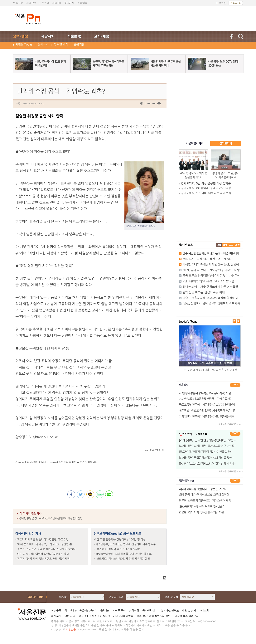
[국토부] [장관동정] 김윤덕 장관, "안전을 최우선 (206, 452)
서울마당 (104, 610)
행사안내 (83, 616)
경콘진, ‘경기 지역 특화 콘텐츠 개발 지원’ (202, 512)
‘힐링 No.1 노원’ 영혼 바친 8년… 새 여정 (208, 259)
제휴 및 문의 (189, 610)
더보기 (235, 385)
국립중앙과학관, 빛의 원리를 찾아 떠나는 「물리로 (124, 554)
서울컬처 (82, 3)
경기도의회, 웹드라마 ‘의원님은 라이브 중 (206, 193)
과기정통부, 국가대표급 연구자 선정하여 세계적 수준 (126, 544)
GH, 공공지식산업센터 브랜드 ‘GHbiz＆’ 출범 (43, 554)
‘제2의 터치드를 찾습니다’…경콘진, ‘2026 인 (43, 539)
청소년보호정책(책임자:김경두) (154, 616)
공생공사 (69, 3)
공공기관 (79, 44)
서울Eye (31, 3)
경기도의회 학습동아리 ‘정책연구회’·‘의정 (206, 188)
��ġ (225, 245)
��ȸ (237, 245)
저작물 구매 (119, 610)
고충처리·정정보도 (168, 610)
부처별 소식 (61, 44)
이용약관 (105, 616)
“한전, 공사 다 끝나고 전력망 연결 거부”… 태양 (211, 270)
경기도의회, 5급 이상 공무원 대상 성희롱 (206, 183)
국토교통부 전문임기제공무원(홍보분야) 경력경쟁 (207, 405)
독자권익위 (149, 610)
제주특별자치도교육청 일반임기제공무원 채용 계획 (208, 411)
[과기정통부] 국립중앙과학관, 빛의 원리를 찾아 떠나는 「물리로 (214, 458)
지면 (78, 610)
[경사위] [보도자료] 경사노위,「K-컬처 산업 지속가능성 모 (211, 464)
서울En (57, 3)
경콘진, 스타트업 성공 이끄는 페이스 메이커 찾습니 (46, 549)
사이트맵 (204, 610)
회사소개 (56, 616)
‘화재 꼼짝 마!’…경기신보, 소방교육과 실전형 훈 (45, 544)
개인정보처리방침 (123, 616)
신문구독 (56, 610)
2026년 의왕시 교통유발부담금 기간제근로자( (205, 399)
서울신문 (18, 3)
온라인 (86, 610)
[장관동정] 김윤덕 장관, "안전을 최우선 (118, 549)
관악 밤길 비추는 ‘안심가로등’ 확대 (204, 292)
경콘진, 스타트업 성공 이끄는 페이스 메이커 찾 (205, 501)
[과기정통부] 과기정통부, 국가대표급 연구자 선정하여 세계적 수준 (216, 446)
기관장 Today (24, 44)
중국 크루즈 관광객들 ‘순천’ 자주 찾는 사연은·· (211, 276)
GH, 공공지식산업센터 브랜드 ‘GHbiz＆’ (201, 507)
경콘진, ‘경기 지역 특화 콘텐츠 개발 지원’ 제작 (44, 559)
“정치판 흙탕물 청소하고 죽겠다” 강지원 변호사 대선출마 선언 (51, 518)
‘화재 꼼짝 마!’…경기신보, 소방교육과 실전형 (204, 495)
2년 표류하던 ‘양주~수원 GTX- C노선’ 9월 (208, 281)
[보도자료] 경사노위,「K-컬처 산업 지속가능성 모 (123, 559)
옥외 (93, 610)
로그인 (223, 3)
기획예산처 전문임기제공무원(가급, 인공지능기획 (207, 417)
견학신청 (134, 610)
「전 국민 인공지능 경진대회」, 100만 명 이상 (121, 539)
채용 (94, 616)
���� (219, 245)
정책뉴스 (43, 44)
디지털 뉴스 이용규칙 (186, 616)
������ (235, 481)
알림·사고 (70, 616)
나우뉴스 (44, 3)
